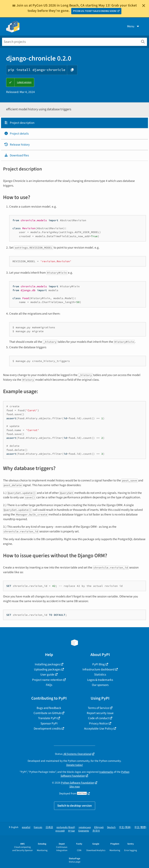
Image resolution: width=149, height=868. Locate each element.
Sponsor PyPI (49, 723)
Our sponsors (100, 685)
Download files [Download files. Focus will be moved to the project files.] (16, 155)
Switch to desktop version (75, 806)
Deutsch (111, 827)
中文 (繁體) (140, 827)
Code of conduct (98, 718)
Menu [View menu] (133, 26)
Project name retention (47, 680)
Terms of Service (98, 708)
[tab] (74, 123)
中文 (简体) (125, 827)
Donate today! (75, 765)
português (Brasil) (66, 827)
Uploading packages (47, 669)
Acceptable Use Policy (98, 729)
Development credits (47, 729)
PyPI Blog (99, 664)
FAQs (49, 685)
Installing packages (47, 664)
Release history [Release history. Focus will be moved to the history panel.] (17, 145)
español (26, 827)
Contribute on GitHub (47, 713)
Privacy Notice (98, 723)
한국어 (96, 831)
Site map (75, 787)
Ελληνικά (99, 827)
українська (85, 827)
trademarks (106, 772)
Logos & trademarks (100, 680)
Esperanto (84, 831)
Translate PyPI (47, 718)
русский (60, 831)
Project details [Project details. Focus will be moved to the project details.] (16, 134)
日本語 (49, 827)
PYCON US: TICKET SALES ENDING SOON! (95, 11)
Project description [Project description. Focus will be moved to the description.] (19, 123)
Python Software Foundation (78, 783)
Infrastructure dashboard (98, 669)
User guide (47, 674)
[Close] (144, 6)
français (38, 827)
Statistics (100, 674)
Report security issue (100, 713)
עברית (72, 831)
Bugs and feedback (49, 708)
